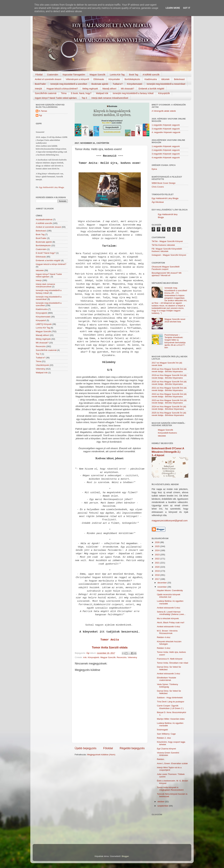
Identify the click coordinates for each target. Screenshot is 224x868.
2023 (158, 555)
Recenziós (122, 657)
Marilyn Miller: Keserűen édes (171, 719)
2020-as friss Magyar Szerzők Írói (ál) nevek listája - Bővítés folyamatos (169, 383)
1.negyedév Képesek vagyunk (166, 125)
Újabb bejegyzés (86, 748)
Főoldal (39, 75)
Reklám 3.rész (164, 648)
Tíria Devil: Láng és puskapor (171, 702)
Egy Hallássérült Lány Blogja (51, 187)
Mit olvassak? (127, 89)
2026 (158, 542)
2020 (158, 567)
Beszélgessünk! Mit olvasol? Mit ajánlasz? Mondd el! (167, 274)
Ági (40, 115)
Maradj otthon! (110, 89)
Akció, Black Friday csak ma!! (171, 623)
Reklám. (161, 759)
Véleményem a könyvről (77, 79)
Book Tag (134, 75)
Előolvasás (99, 79)
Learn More (173, 8)
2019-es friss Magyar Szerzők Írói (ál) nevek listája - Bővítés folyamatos (169, 376)
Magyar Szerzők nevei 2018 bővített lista (175, 320)
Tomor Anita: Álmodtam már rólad (173, 663)
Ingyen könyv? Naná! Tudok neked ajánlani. (56, 98)
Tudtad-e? (118, 84)
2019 (158, 571)
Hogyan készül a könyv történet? (51, 264)
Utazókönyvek (42, 365)
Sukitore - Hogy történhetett (170, 698)
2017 (158, 579)
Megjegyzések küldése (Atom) (101, 755)
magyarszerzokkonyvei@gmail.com (170, 521)
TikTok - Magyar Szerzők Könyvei (167, 241)
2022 (158, 559)
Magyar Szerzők (97, 75)
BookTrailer (40, 84)
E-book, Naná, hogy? (81, 93)
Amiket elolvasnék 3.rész (169, 674)
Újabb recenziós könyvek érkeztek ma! (169, 596)
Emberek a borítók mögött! (151, 89)
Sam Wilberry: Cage (166, 734)
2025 (158, 546)
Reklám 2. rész (164, 738)
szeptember (163, 806)
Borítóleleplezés (132, 79)
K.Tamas (43, 111)
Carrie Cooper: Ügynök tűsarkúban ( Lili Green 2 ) (170, 707)
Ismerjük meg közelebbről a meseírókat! (166, 84)
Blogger (125, 856)
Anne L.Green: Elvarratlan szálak (172, 763)
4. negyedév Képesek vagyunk (166, 132)
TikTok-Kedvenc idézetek (163, 245)
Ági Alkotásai (158, 202)
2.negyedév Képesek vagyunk (166, 150)
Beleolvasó (179, 79)
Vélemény (132, 657)
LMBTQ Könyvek (44, 324)
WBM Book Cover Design (164, 183)
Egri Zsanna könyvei (166, 749)
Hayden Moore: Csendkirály (170, 590)
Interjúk (38, 89)
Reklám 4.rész (164, 637)
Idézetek (165, 79)
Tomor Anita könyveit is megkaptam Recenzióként (170, 789)
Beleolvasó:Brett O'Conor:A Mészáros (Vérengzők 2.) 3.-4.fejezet (168, 452)
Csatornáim (53, 75)
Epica (154, 169)
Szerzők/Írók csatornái (46, 93)
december (162, 583)
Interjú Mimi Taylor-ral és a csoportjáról (169, 769)
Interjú (39, 280)
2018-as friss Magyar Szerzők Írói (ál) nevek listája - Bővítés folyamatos (169, 370)
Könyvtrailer (114, 79)
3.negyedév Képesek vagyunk (166, 129)
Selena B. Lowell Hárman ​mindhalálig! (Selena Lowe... (171, 613)
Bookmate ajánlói (100, 84)
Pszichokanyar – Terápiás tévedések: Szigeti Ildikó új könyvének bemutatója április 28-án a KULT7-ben (175, 341)
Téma (64, 93)
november (162, 587)
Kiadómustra (151, 79)
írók (85, 657)
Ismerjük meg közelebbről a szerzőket (69, 84)
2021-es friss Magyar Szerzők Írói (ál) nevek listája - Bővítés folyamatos (169, 389)
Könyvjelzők (164, 93)
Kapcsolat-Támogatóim (74, 75)
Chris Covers (158, 187)
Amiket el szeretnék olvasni (48, 79)
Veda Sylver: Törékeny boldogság (168, 686)
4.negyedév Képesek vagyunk (166, 158)
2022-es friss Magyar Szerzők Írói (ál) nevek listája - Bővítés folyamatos (169, 395)
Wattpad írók (102, 93)
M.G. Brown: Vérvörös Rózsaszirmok (167, 632)
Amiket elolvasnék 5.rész (169, 608)
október (161, 802)
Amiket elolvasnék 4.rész (169, 627)
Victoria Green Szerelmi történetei (168, 754)
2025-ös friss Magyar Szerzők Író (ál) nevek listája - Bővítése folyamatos (169, 414)
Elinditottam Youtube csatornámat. (167, 679)
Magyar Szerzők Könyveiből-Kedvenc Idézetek (167, 433)
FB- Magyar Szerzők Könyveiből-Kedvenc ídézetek (167, 250)
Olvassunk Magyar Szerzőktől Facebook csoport (166, 268)
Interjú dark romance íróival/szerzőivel (110, 98)
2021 (158, 563)
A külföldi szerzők (151, 75)
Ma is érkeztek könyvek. (168, 618)
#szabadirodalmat (44, 219)
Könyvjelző (41, 320)
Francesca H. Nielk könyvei (170, 659)
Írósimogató (162, 730)
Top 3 (84, 98)
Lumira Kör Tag (117, 75)
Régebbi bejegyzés (132, 748)
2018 (158, 575)
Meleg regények (90, 89)
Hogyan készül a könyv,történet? (62, 89)
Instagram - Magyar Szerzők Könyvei (169, 255)
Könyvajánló (93, 657)
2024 (158, 550)
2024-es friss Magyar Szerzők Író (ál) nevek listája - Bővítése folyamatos (169, 408)
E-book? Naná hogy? (46, 253)
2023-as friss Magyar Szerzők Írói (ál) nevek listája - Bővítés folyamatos (169, 402)
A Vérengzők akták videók (164, 111)
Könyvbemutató (135, 84)
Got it (187, 8)
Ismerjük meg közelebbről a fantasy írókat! (133, 93)
